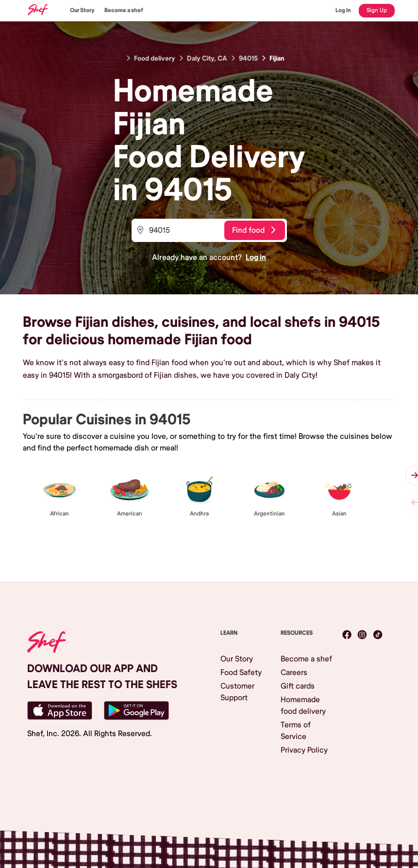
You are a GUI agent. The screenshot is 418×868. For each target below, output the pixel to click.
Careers (294, 673)
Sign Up (377, 10)
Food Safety (241, 673)
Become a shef (124, 10)
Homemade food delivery (303, 706)
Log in (256, 257)
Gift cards (298, 686)
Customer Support (237, 692)
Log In (343, 10)
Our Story (82, 10)
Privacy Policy (304, 750)
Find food (254, 230)
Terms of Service (296, 731)
